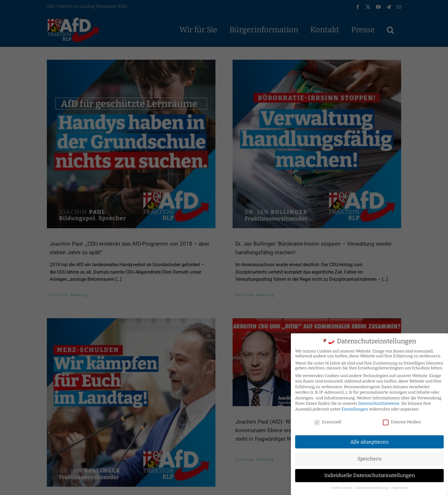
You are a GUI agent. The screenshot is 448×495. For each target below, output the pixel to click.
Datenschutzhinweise (379, 403)
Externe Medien (402, 422)
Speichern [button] (369, 459)
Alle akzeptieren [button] (369, 442)
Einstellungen (355, 409)
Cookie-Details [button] (342, 488)
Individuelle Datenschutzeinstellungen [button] (370, 475)
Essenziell (328, 422)
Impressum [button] (400, 488)
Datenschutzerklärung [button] (372, 488)
